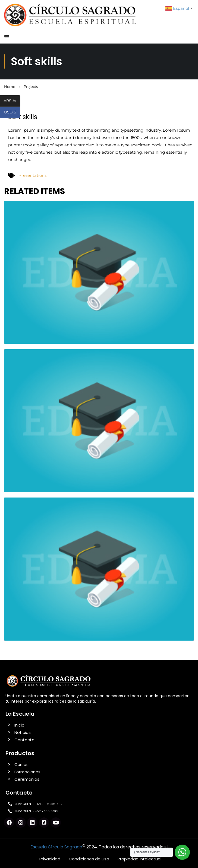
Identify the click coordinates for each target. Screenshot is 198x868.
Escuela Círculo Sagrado (56, 847)
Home (10, 87)
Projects (31, 87)
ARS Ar (12, 101)
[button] (7, 36)
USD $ (12, 113)
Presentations (32, 175)
